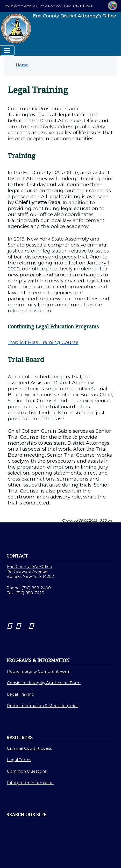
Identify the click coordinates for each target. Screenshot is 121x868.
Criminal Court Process (29, 748)
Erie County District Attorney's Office (58, 28)
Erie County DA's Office (30, 566)
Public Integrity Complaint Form (39, 671)
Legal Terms (19, 760)
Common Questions (27, 771)
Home (22, 65)
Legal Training (21, 694)
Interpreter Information (30, 783)
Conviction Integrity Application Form (44, 683)
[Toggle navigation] (7, 50)
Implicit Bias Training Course (43, 342)
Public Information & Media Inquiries (43, 706)
